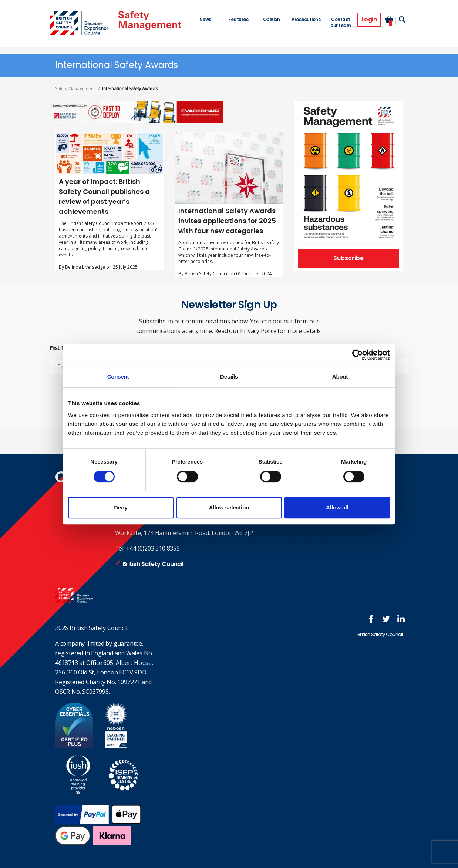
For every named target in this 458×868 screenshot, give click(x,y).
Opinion (272, 19)
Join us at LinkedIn (401, 619)
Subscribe (348, 258)
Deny (121, 507)
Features (238, 19)
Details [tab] (229, 376)
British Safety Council (153, 564)
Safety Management (75, 89)
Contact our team (341, 22)
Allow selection (229, 507)
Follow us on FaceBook (371, 619)
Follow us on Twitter (386, 619)
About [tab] (340, 376)
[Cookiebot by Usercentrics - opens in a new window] (358, 355)
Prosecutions (306, 19)
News (205, 19)
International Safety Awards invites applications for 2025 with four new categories (227, 221)
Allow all (337, 507)
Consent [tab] (118, 376)
